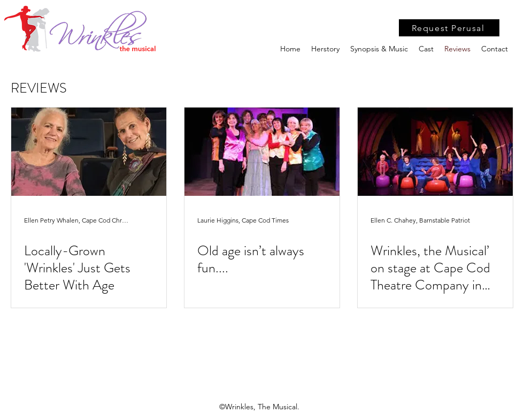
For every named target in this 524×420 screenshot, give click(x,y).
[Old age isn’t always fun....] (262, 152)
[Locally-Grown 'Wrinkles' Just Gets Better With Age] (89, 152)
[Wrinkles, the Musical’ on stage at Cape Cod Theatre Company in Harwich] (435, 152)
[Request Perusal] (449, 28)
